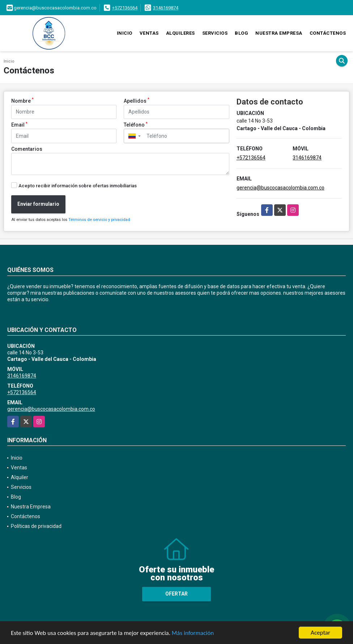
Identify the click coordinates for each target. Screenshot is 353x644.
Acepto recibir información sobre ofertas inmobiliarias (78, 186)
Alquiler (20, 477)
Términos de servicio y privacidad (99, 220)
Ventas (149, 33)
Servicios (215, 33)
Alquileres (180, 33)
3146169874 (166, 8)
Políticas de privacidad (36, 526)
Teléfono (136, 124)
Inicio (125, 33)
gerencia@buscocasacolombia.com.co (280, 188)
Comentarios (27, 149)
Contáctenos (328, 33)
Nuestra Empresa (279, 33)
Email (19, 124)
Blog (241, 33)
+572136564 (125, 8)
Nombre (22, 101)
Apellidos (137, 101)
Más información (193, 633)
